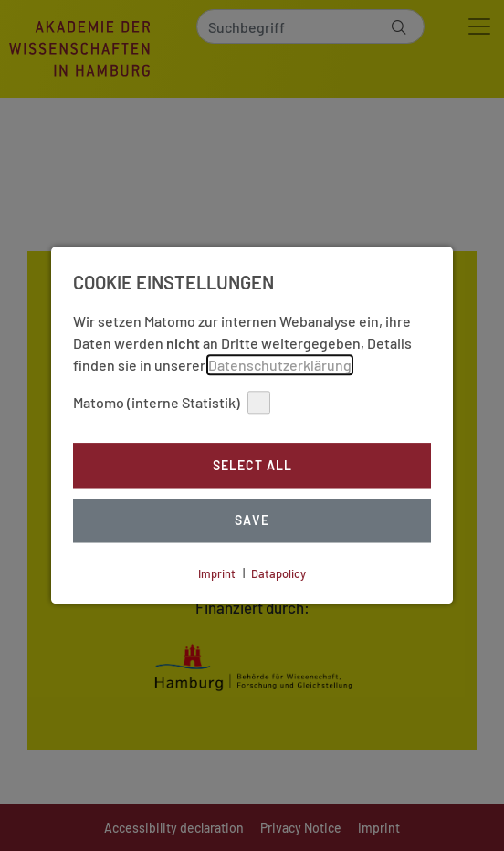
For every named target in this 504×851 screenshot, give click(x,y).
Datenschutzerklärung (280, 365)
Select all (252, 465)
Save (252, 521)
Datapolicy (278, 573)
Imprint (217, 573)
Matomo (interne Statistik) (172, 402)
